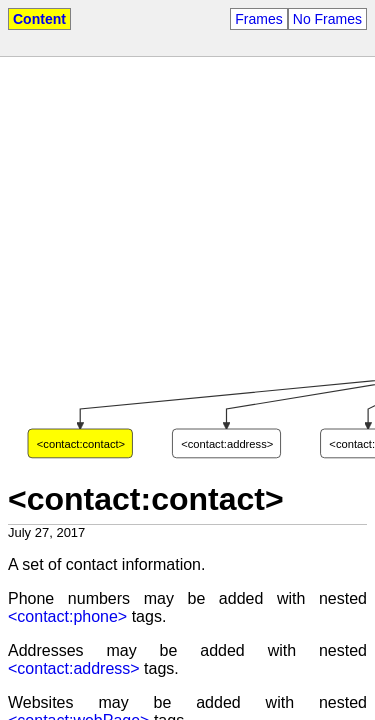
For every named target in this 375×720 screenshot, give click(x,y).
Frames (258, 19)
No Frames (327, 19)
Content (39, 19)
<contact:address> (74, 668)
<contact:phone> (67, 616)
